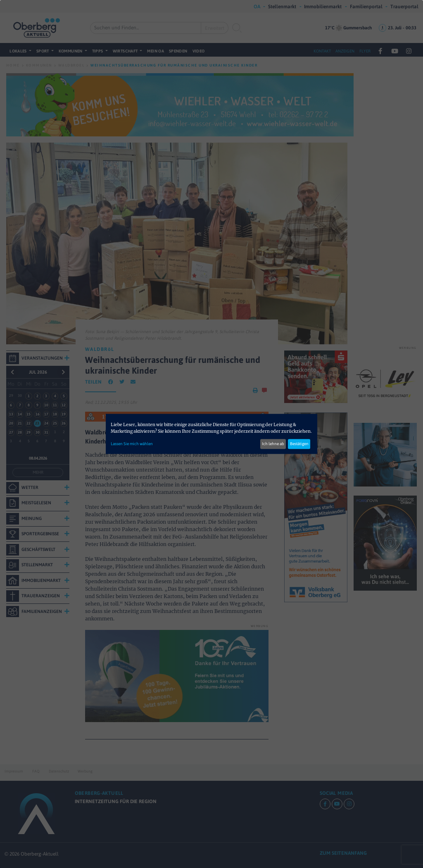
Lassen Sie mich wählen (132, 444)
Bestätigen (299, 444)
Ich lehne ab (273, 444)
